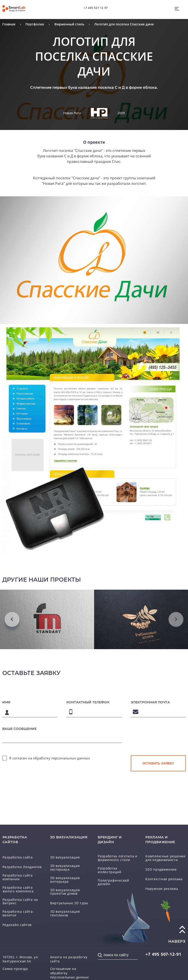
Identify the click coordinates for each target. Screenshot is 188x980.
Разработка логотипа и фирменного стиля (118, 858)
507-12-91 (163, 954)
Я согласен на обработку (50, 758)
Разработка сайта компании (18, 877)
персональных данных (71, 758)
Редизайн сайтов (17, 925)
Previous (12, 619)
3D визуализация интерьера (65, 880)
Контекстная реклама (164, 879)
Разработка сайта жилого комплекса (18, 889)
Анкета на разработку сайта (69, 959)
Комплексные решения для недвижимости (165, 858)
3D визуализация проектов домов (65, 892)
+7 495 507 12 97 (96, 8)
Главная (9, 24)
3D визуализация (65, 857)
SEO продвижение (161, 869)
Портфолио (35, 24)
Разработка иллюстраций (110, 870)
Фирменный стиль (69, 24)
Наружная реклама (162, 889)
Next (176, 619)
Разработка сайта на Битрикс (20, 901)
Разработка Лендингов (22, 867)
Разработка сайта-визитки (18, 913)
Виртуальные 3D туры (69, 903)
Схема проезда (15, 969)
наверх (177, 941)
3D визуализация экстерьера (65, 868)
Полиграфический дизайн (113, 882)
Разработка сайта (18, 857)
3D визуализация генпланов (65, 913)
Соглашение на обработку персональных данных (69, 973)
